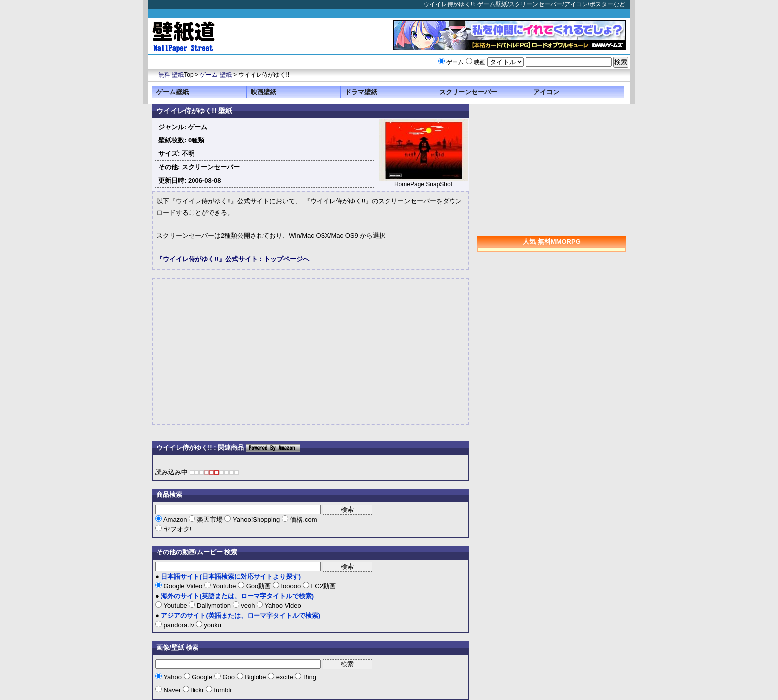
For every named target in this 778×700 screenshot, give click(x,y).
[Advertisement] (240, 351)
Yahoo (173, 677)
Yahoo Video (282, 605)
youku (212, 625)
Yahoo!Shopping (256, 520)
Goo (229, 677)
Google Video (183, 586)
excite (285, 677)
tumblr (222, 690)
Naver (172, 690)
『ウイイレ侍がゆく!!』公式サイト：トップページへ (233, 259)
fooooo (291, 586)
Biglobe (256, 677)
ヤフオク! (176, 529)
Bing (309, 677)
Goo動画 (259, 586)
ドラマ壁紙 (361, 92)
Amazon (175, 520)
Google (202, 677)
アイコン (546, 92)
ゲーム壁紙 (172, 92)
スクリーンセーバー (468, 92)
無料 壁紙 (171, 75)
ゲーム (455, 62)
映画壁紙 (263, 92)
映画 (480, 62)
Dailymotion (214, 605)
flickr (197, 690)
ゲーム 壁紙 (216, 75)
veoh (248, 605)
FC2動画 (323, 586)
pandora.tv (179, 625)
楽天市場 (210, 520)
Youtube (224, 586)
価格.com (303, 520)
